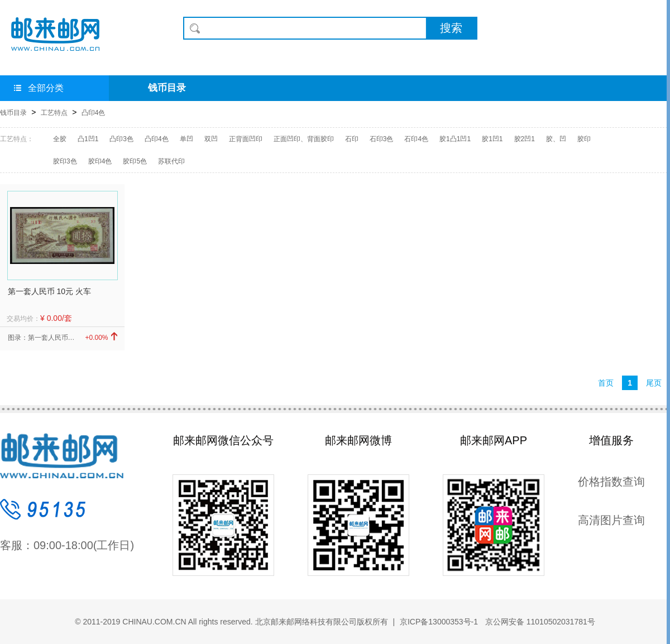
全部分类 (39, 88)
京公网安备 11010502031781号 (539, 622)
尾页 (654, 383)
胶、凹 (556, 139)
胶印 (584, 139)
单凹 (186, 139)
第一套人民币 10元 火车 (49, 291)
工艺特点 (54, 113)
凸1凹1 (88, 139)
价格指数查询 (611, 482)
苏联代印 (171, 161)
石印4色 (416, 139)
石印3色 (382, 139)
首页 (606, 383)
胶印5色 (135, 161)
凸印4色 (94, 113)
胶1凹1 (492, 139)
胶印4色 (100, 161)
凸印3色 (121, 139)
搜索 (451, 28)
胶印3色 (65, 161)
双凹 (211, 139)
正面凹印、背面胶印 (304, 139)
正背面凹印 (246, 139)
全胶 (60, 139)
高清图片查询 (611, 520)
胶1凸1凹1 (455, 139)
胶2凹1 (525, 139)
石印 (352, 139)
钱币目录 (167, 88)
